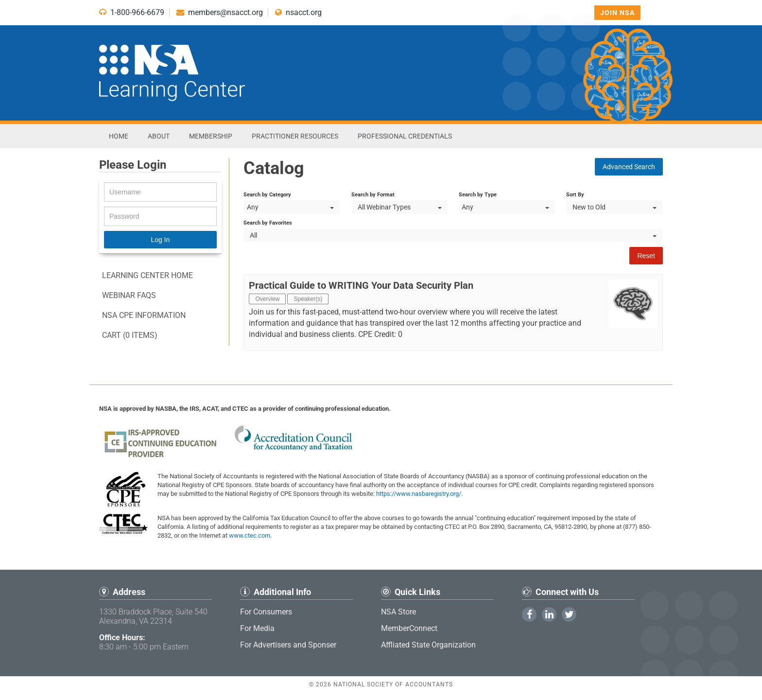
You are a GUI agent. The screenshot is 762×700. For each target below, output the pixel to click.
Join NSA (617, 13)
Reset (646, 256)
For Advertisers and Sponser (288, 645)
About (159, 136)
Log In (160, 240)
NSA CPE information (144, 315)
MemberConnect (409, 628)
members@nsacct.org (220, 12)
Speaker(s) (308, 299)
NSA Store (398, 612)
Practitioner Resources (295, 136)
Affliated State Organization (428, 645)
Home (119, 136)
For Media (257, 628)
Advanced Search (629, 167)
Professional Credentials (405, 136)
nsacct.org (298, 12)
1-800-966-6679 (132, 12)
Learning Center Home (147, 275)
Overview (267, 299)
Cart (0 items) (130, 335)
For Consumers (266, 612)
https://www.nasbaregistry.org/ (419, 494)
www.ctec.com (250, 535)
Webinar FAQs (129, 295)
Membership (211, 136)
